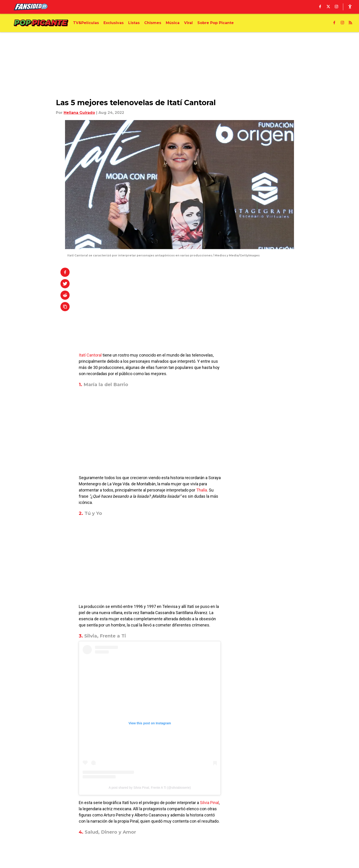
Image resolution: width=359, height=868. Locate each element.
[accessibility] (350, 7)
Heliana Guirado (79, 113)
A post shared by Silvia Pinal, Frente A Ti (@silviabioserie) (150, 788)
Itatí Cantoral (90, 355)
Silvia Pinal (209, 803)
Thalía (202, 490)
